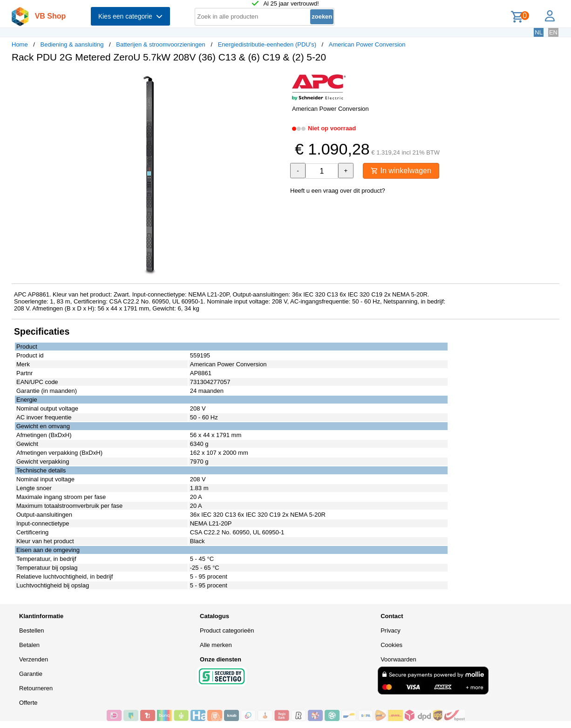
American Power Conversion (367, 44)
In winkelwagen (401, 171)
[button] (277, 80)
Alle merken (216, 645)
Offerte (28, 703)
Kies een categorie (130, 16)
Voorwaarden (398, 659)
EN (553, 32)
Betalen (29, 645)
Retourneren (36, 688)
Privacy (391, 630)
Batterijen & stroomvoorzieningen (161, 44)
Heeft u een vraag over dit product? (338, 191)
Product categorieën (227, 630)
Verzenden (34, 659)
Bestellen (31, 630)
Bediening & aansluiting (72, 44)
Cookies (391, 645)
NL (539, 32)
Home (20, 44)
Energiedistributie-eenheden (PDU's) (267, 44)
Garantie (31, 674)
